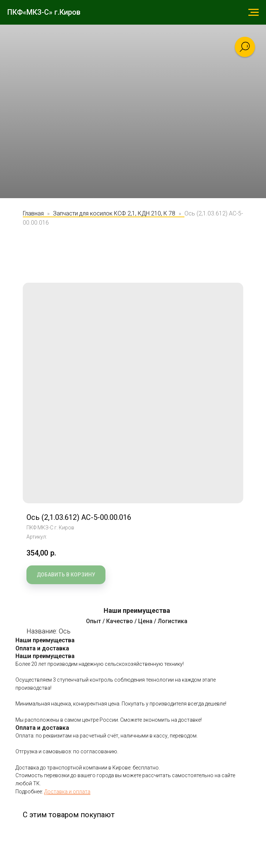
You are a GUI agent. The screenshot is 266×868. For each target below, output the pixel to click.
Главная (33, 213)
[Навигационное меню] (254, 12)
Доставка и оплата (67, 792)
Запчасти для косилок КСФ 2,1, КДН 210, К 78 (114, 213)
